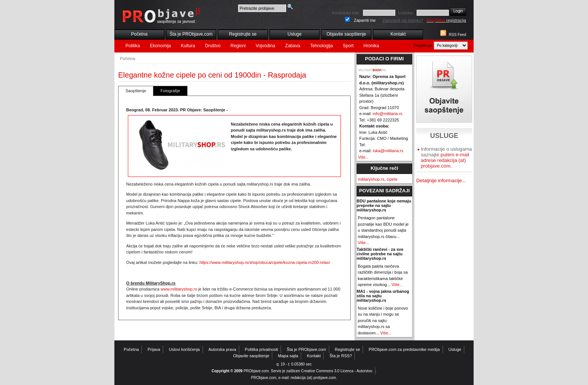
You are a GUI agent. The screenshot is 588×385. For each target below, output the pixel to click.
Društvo (213, 46)
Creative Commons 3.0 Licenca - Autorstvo (337, 371)
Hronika (371, 46)
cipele (392, 179)
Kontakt (398, 34)
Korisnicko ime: (346, 13)
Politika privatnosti (262, 349)
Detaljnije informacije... (441, 181)
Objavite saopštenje (346, 34)
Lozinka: (406, 13)
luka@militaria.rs (388, 151)
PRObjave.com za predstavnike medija (404, 349)
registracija (446, 20)
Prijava (154, 349)
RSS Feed (457, 35)
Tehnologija (322, 46)
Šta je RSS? (341, 356)
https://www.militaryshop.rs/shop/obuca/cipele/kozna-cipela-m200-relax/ (265, 262)
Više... (363, 157)
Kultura (188, 46)
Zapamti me (365, 20)
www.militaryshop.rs (179, 289)
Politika (133, 46)
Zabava (292, 46)
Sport (348, 46)
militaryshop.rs (371, 179)
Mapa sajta (288, 356)
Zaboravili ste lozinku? (403, 20)
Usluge (295, 34)
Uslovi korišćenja (184, 349)
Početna (139, 34)
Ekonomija (160, 46)
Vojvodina (265, 46)
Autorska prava (222, 349)
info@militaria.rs (388, 114)
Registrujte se (243, 34)
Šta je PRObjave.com (191, 34)
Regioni (238, 46)
